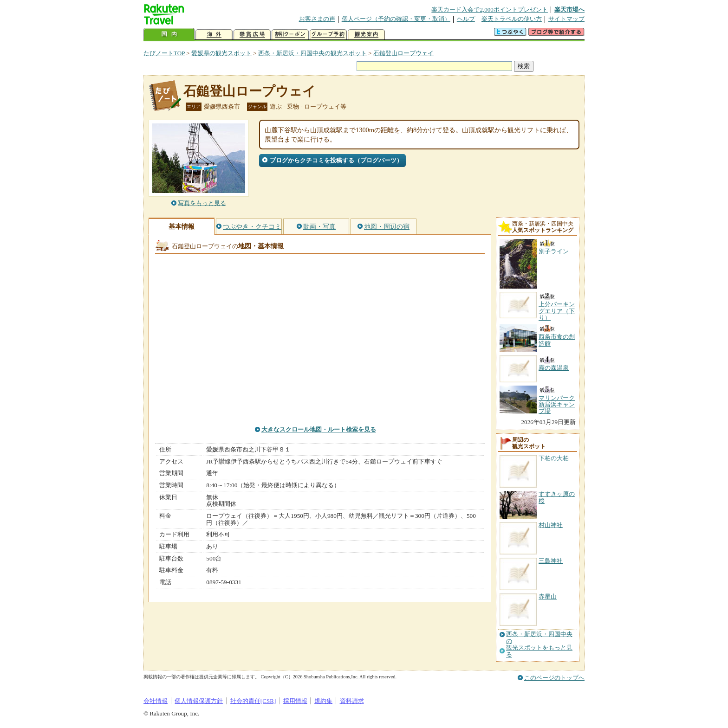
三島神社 (551, 561)
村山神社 (551, 525)
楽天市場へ (569, 10)
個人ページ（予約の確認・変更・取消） (396, 19)
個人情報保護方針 (199, 701)
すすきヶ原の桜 (557, 497)
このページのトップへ (554, 678)
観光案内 (366, 35)
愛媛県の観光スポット (221, 53)
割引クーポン (290, 35)
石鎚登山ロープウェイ (403, 53)
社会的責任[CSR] (253, 701)
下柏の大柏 (554, 458)
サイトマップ (566, 19)
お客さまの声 (317, 19)
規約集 (323, 701)
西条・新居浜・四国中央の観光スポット (312, 53)
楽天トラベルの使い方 (512, 19)
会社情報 (156, 701)
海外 (214, 35)
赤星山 (548, 596)
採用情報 (295, 701)
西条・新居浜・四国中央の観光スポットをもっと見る (539, 644)
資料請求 (352, 701)
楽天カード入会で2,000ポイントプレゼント (490, 10)
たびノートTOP (164, 53)
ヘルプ (466, 19)
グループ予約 (328, 35)
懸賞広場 (252, 35)
